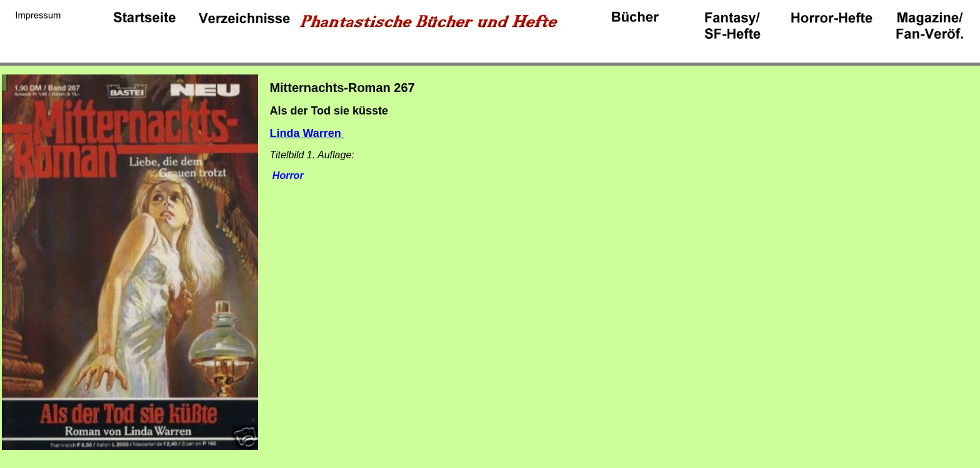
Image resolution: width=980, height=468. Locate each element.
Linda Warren (307, 133)
